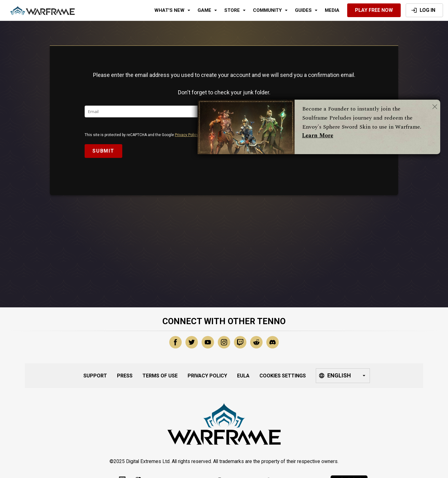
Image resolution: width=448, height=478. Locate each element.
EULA (243, 376)
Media (332, 10)
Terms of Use (160, 376)
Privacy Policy (187, 135)
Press (125, 376)
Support (95, 376)
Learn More (318, 136)
